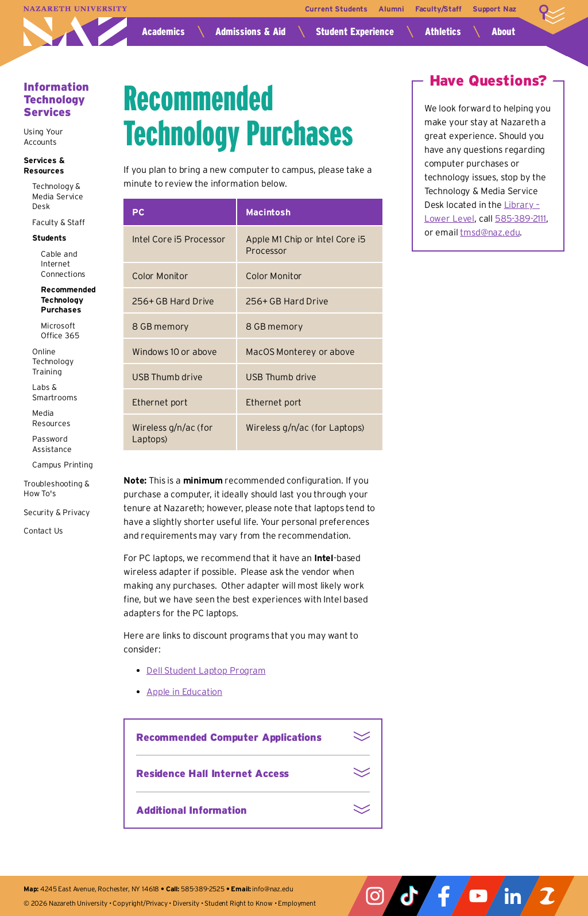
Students (49, 238)
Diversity (186, 903)
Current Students (328, 9)
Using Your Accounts (43, 137)
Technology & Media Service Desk (58, 196)
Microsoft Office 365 (60, 331)
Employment (297, 903)
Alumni (386, 9)
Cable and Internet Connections (63, 264)
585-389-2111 (521, 218)
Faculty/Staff (436, 9)
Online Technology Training (53, 362)
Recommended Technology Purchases (68, 299)
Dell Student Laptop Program (206, 670)
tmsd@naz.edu (490, 232)
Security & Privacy (57, 512)
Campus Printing (63, 465)
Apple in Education (184, 691)
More (552, 14)
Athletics (443, 32)
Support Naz (494, 9)
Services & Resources (44, 165)
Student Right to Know (239, 903)
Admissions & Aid (250, 32)
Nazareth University (75, 26)
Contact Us (43, 531)
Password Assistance (52, 444)
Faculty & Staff (59, 222)
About (503, 32)
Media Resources (51, 418)
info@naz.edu (272, 889)
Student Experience (355, 32)
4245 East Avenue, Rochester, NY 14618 (100, 889)
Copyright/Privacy (140, 903)
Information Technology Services (56, 99)
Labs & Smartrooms (55, 392)
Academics (163, 32)
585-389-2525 (203, 889)
